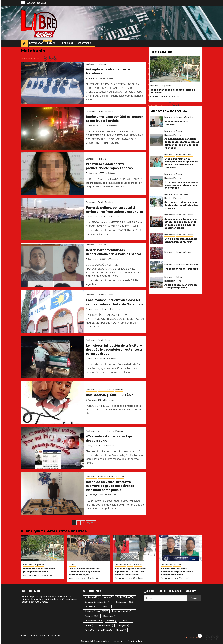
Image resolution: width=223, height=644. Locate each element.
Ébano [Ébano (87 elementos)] (121, 630)
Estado (51, 43)
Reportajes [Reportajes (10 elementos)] (110, 616)
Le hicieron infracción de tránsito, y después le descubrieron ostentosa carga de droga (114, 350)
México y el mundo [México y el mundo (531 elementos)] (123, 611)
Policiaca (68, 43)
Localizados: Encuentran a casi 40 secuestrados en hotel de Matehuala (114, 302)
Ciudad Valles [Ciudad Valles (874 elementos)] (125, 597)
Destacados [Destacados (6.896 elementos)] (124, 602)
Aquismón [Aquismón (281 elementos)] (92, 597)
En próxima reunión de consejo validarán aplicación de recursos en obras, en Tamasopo (181, 163)
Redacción (113, 78)
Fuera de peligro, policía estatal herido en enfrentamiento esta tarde (115, 210)
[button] (45, 59)
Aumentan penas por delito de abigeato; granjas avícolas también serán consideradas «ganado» (182, 143)
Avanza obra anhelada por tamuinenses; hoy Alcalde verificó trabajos (84, 572)
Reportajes (84, 43)
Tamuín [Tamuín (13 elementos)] (126, 621)
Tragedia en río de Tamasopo (181, 269)
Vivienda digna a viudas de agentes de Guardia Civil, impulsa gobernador (131, 572)
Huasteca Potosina (106, 477)
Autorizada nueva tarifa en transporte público (181, 286)
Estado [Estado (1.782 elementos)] (91, 607)
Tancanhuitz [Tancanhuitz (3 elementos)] (106, 625)
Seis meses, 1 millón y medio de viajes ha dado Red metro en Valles (181, 205)
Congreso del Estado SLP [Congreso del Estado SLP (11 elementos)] (98, 602)
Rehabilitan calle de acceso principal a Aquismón (39, 570)
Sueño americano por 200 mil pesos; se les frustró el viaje (114, 119)
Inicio (24, 636)
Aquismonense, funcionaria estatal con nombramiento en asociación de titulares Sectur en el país (181, 223)
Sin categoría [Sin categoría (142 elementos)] (93, 621)
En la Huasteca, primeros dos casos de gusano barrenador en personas (181, 185)
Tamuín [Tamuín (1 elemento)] (90, 625)
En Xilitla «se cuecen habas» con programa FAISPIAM (181, 240)
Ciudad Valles (182, 194)
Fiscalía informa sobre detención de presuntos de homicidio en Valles (177, 572)
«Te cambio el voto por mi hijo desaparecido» (109, 438)
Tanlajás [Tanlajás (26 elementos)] (123, 625)
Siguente (91, 523)
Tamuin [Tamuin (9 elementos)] (111, 621)
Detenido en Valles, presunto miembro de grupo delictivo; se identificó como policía (110, 486)
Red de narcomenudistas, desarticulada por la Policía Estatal (113, 252)
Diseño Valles (135, 641)
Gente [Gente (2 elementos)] (106, 607)
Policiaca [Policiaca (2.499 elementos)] (92, 616)
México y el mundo (106, 390)
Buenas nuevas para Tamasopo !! (176, 123)
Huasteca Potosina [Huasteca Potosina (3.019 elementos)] (96, 611)
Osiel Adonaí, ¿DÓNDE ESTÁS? (109, 395)
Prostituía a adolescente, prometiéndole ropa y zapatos (109, 166)
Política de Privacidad (50, 636)
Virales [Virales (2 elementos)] (89, 630)
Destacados (36, 43)
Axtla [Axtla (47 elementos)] (108, 597)
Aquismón (167, 86)
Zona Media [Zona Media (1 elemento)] (105, 630)
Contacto (33, 636)
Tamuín (73, 565)
